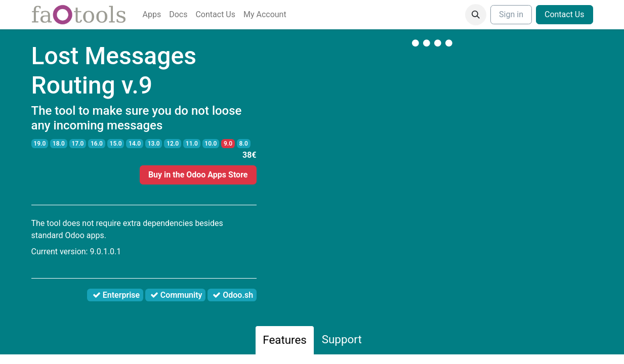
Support (342, 339)
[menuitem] (152, 15)
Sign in (511, 14)
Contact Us (565, 14)
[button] (476, 15)
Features (285, 340)
